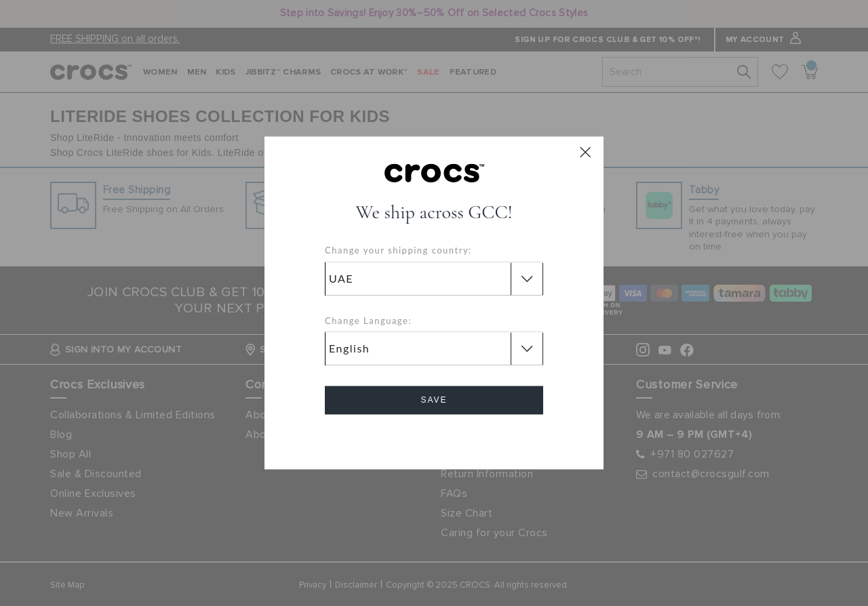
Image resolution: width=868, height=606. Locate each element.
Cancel (434, 439)
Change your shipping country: (398, 251)
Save (434, 401)
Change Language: (368, 321)
